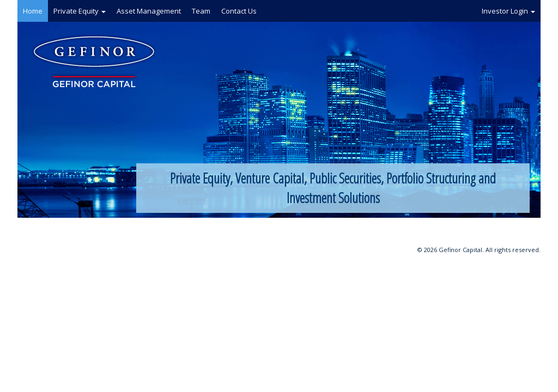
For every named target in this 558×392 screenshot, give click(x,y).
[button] (104, 12)
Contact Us (239, 11)
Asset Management (149, 11)
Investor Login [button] (508, 11)
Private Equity (80, 11)
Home (33, 11)
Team (201, 11)
